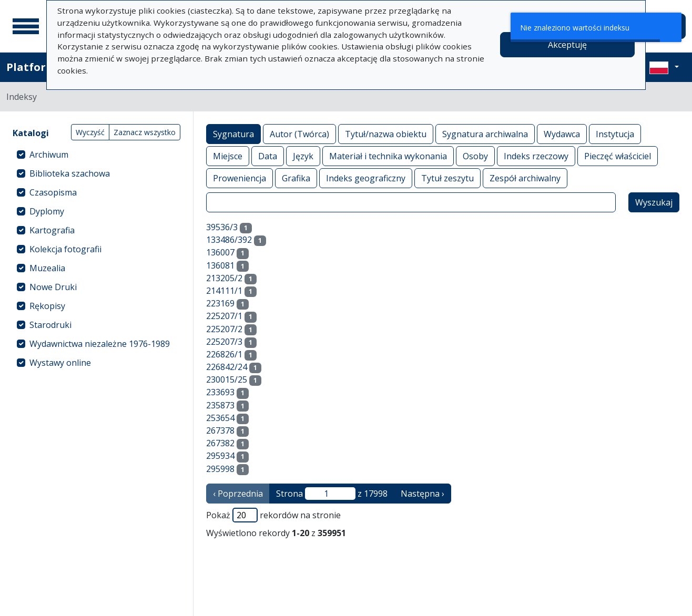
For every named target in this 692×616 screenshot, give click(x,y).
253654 (220, 418)
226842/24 (227, 367)
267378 (220, 430)
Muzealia (47, 268)
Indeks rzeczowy (536, 156)
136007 (220, 252)
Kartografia (52, 230)
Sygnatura (233, 134)
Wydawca (562, 134)
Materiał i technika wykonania (388, 156)
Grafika (296, 178)
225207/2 (224, 329)
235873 (220, 405)
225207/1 (224, 316)
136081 (220, 265)
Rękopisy (47, 306)
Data (268, 156)
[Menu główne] (26, 26)
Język (303, 156)
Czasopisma (53, 192)
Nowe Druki (53, 287)
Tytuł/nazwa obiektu (386, 134)
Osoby (475, 156)
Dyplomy (47, 211)
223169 (220, 303)
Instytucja (615, 134)
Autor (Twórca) (299, 134)
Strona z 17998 (332, 494)
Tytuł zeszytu (447, 178)
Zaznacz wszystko (145, 132)
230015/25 (227, 379)
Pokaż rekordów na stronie (273, 515)
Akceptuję (567, 45)
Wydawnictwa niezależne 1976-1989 (100, 344)
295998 (220, 469)
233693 (220, 392)
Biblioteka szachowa (70, 173)
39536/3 (222, 227)
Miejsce (228, 156)
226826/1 (224, 354)
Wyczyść (90, 132)
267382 (220, 443)
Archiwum (49, 155)
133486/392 (229, 240)
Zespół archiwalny (525, 178)
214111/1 (224, 291)
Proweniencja (240, 178)
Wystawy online (60, 363)
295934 (220, 456)
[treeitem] (96, 155)
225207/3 (224, 342)
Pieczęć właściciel (618, 156)
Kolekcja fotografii (65, 249)
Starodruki (50, 325)
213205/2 (224, 278)
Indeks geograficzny (366, 178)
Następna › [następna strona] (423, 494)
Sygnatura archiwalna (485, 134)
